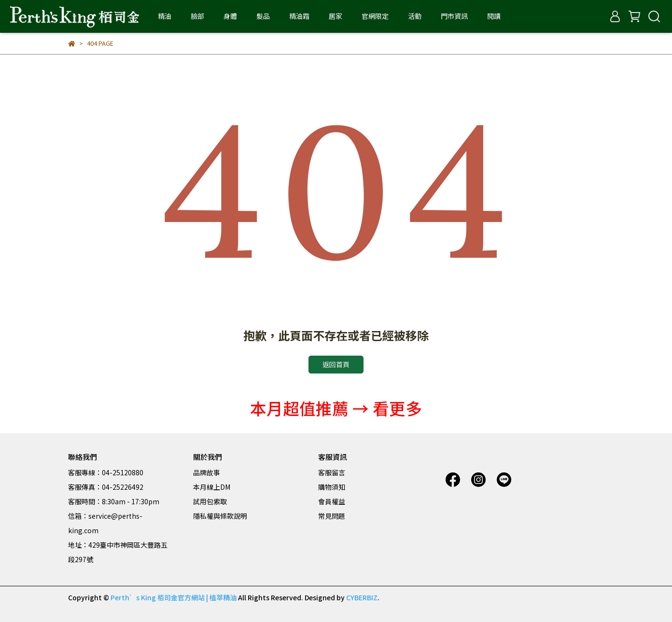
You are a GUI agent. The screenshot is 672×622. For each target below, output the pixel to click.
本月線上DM (212, 487)
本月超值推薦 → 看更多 (336, 408)
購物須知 (332, 487)
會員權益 (332, 501)
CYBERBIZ (362, 597)
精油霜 (299, 16)
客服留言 (332, 472)
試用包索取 (210, 501)
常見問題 (332, 516)
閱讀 (494, 16)
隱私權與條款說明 (220, 516)
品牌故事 (207, 472)
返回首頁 (336, 364)
